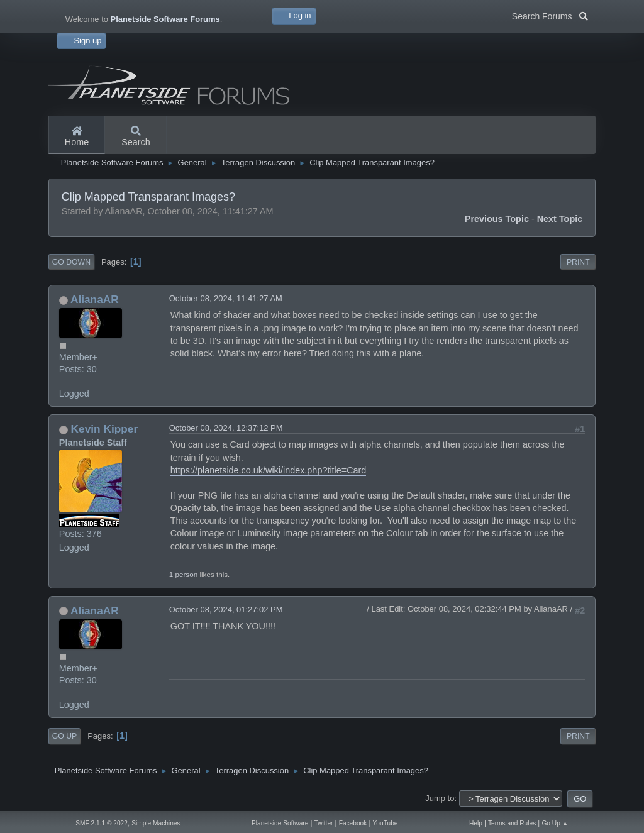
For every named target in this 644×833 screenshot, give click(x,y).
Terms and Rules (512, 823)
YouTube (386, 823)
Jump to (440, 798)
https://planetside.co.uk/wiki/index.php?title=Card (269, 470)
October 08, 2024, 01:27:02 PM (226, 610)
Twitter (324, 823)
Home (77, 137)
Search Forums (550, 15)
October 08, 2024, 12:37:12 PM (226, 428)
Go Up (64, 736)
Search (136, 137)
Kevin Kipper (105, 429)
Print (578, 262)
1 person (183, 574)
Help (476, 823)
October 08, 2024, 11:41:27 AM (226, 298)
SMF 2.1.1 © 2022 (102, 823)
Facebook (353, 823)
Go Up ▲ (555, 823)
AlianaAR (95, 299)
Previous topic (497, 219)
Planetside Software (280, 823)
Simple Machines (156, 823)
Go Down (71, 262)
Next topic (560, 219)
